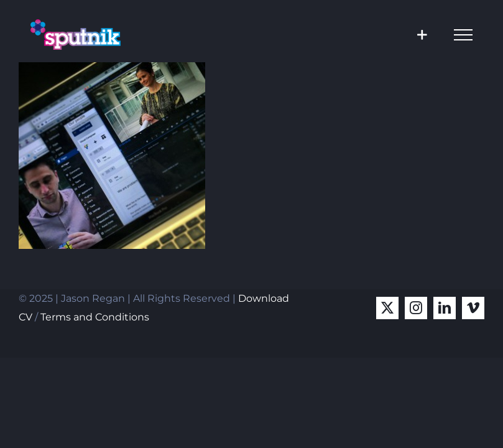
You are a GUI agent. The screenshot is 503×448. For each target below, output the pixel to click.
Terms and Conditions (95, 317)
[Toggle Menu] (463, 35)
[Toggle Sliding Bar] (422, 35)
